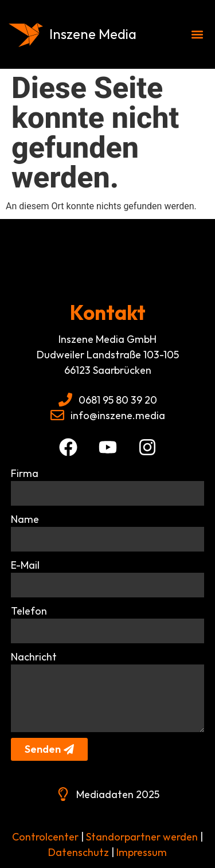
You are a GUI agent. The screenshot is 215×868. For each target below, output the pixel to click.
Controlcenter (45, 837)
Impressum (142, 852)
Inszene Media (93, 34)
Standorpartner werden (142, 837)
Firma (25, 473)
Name (25, 519)
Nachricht (34, 657)
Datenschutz (77, 852)
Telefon (29, 611)
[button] (197, 35)
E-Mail (25, 565)
